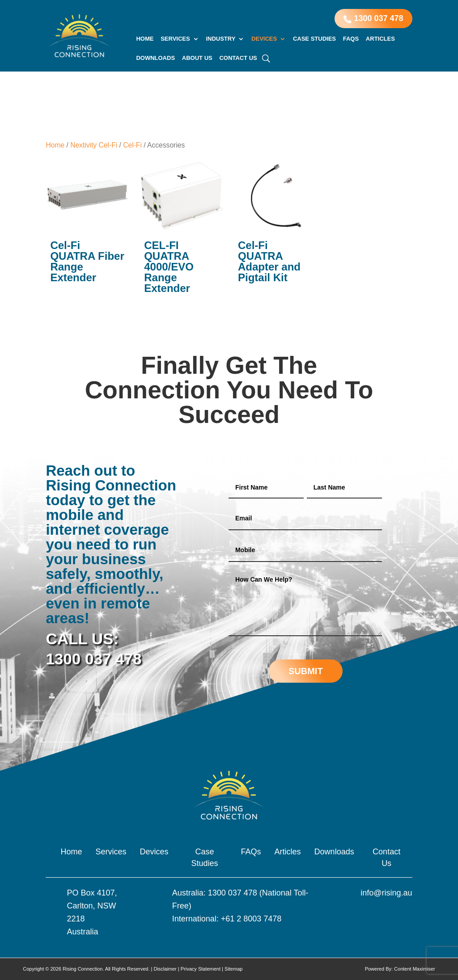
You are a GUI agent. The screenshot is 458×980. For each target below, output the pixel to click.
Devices (264, 39)
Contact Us (238, 58)
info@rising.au (386, 893)
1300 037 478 (373, 19)
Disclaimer (165, 969)
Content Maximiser (415, 969)
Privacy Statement (201, 969)
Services (175, 39)
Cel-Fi (132, 145)
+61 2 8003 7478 (251, 919)
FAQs (351, 39)
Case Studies (314, 39)
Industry (221, 39)
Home (145, 39)
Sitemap (233, 969)
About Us (197, 58)
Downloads (155, 58)
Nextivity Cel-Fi (94, 145)
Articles (380, 39)
